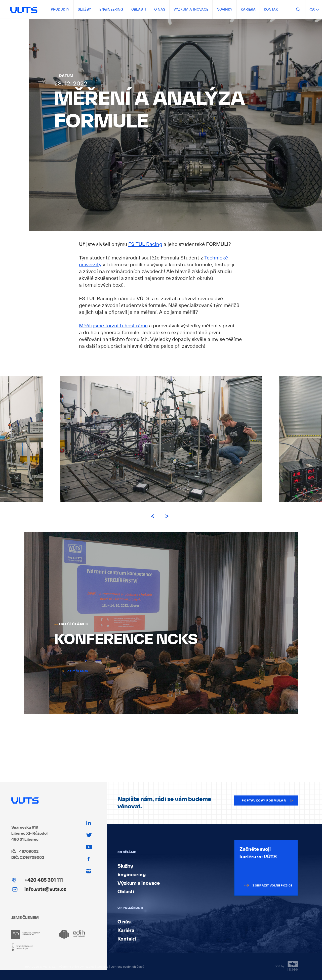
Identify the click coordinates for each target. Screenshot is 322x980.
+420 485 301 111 (44, 880)
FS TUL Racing (145, 244)
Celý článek (71, 671)
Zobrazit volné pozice (266, 885)
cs (314, 10)
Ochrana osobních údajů (127, 967)
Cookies (103, 967)
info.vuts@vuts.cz (45, 889)
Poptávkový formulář (268, 800)
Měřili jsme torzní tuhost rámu (113, 326)
